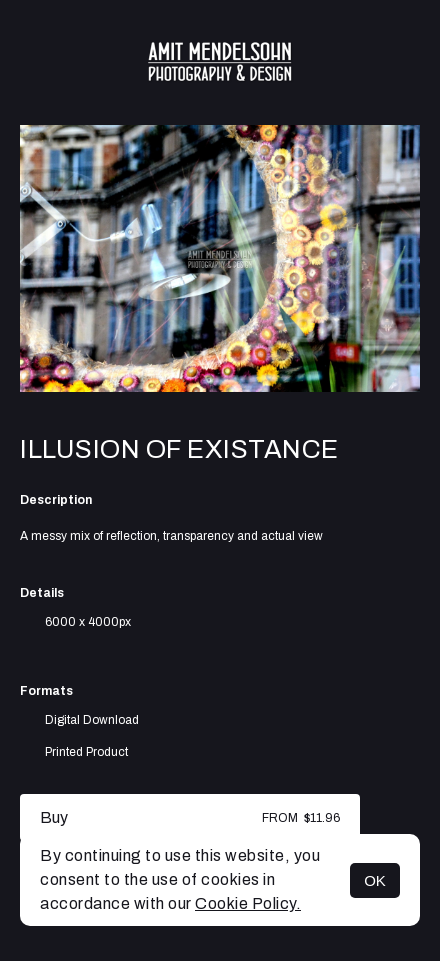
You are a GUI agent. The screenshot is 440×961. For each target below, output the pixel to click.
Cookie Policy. (248, 903)
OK (375, 880)
